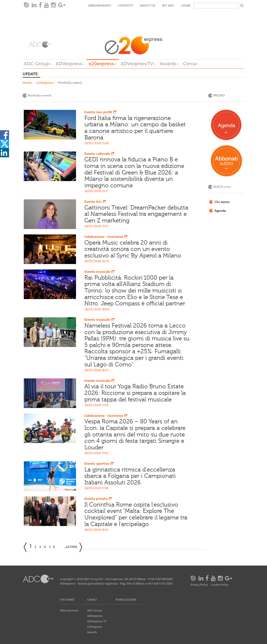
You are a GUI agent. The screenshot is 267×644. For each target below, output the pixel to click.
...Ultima (70, 547)
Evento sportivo (100, 464)
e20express (103, 64)
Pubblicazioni (126, 600)
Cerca (191, 64)
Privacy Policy (199, 585)
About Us (147, 6)
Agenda (220, 211)
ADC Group (38, 64)
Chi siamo (222, 202)
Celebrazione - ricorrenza (106, 237)
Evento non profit (101, 112)
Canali (92, 600)
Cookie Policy (220, 585)
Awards (169, 64)
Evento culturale (100, 154)
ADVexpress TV (97, 621)
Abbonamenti (100, 6)
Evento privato (99, 499)
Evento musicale (100, 272)
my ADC (168, 6)
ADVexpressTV (138, 64)
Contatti (125, 6)
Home (27, 83)
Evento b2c (96, 202)
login (186, 6)
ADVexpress (70, 64)
